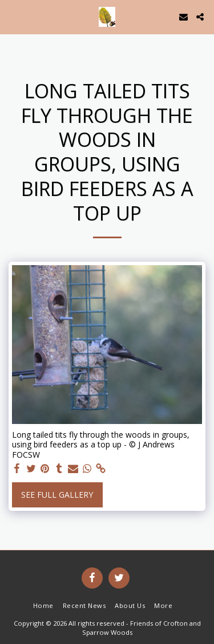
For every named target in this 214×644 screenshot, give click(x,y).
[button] (13, 16)
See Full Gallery (57, 495)
